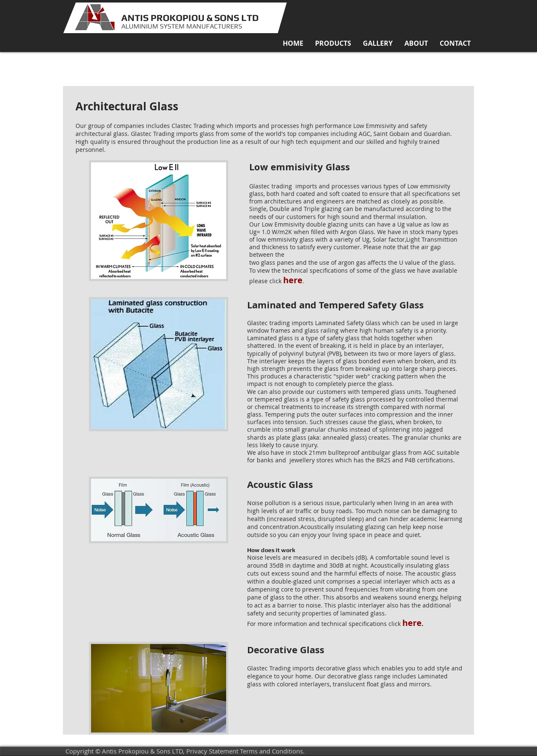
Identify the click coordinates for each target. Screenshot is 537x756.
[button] (333, 43)
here (412, 623)
